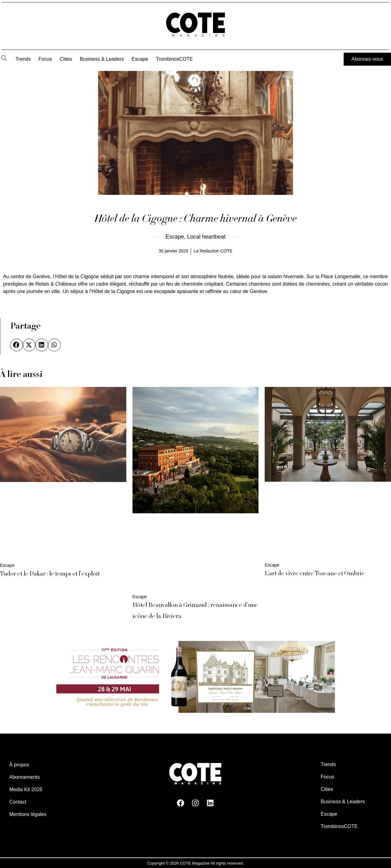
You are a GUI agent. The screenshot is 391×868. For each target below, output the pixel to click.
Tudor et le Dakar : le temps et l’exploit (50, 574)
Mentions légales (28, 814)
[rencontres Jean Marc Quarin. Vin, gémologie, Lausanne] (196, 711)
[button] (17, 345)
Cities (66, 59)
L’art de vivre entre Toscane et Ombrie (315, 574)
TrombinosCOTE (174, 59)
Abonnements (25, 777)
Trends (23, 59)
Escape (140, 59)
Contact (18, 802)
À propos (19, 764)
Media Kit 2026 (26, 789)
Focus (45, 59)
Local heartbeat (206, 237)
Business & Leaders (102, 59)
